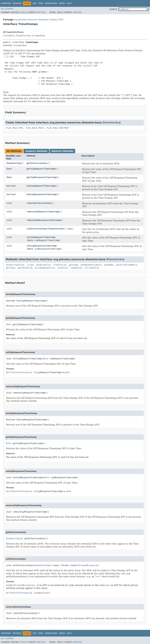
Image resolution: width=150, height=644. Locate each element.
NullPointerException (19, 372)
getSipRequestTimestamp (41, 169)
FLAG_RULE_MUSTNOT (58, 128)
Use (34, 3)
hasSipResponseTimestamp (42, 194)
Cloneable (9, 36)
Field (23, 12)
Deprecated (51, 3)
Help (69, 3)
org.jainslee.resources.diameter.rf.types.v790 (39, 20)
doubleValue (43, 265)
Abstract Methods (62, 151)
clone (30, 265)
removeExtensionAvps (39, 203)
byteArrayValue (15, 265)
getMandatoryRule (91, 265)
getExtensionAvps (37, 163)
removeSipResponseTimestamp (44, 220)
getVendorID (25, 268)
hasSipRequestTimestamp (41, 186)
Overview (6, 3)
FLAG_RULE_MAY (15, 128)
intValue (62, 268)
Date (9, 169)
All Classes (7, 9)
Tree (41, 3)
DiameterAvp (24, 36)
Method (41, 12)
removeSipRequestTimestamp (43, 212)
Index (62, 3)
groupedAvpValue (45, 268)
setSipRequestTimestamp (41, 237)
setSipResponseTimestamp (42, 246)
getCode (74, 265)
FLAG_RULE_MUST (35, 128)
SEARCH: (114, 9)
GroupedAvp (39, 36)
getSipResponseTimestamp (42, 177)
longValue (76, 268)
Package (17, 3)
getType (11, 268)
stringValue (92, 268)
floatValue (60, 265)
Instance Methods (36, 151)
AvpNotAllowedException (85, 565)
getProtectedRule (126, 265)
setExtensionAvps (37, 229)
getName (109, 265)
